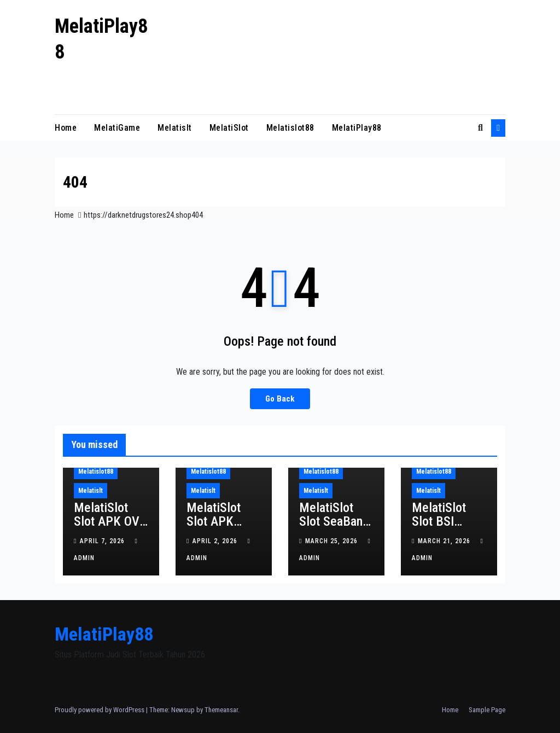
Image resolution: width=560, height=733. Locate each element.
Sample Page (487, 710)
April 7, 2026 (103, 541)
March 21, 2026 (445, 541)
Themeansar (221, 710)
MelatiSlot (229, 128)
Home (66, 128)
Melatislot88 (290, 128)
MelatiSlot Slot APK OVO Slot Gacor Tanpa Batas (110, 528)
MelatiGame (117, 128)
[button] (480, 128)
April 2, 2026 (216, 541)
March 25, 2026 (332, 541)
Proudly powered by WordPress (100, 710)
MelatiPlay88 (357, 128)
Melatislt (175, 128)
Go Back (280, 399)
